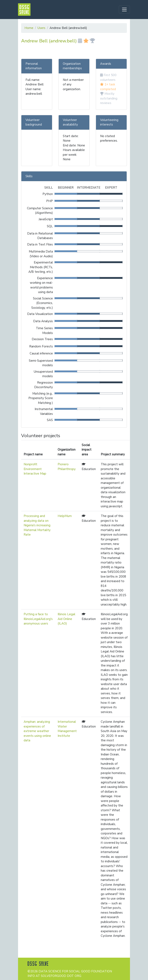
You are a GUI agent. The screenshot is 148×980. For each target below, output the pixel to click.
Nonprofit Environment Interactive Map (35, 469)
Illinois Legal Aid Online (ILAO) (66, 619)
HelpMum (65, 516)
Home (29, 28)
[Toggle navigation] (124, 10)
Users (41, 28)
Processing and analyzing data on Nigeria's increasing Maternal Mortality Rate (37, 525)
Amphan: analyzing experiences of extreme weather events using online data (37, 731)
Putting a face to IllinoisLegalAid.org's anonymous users (38, 619)
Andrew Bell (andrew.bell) (58, 41)
